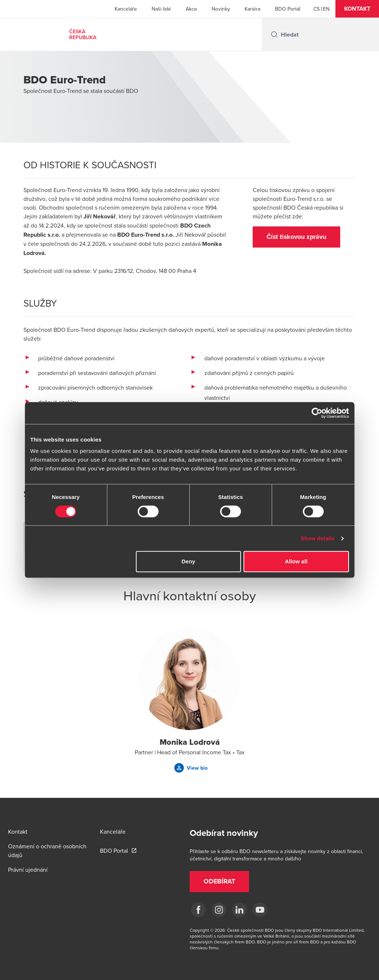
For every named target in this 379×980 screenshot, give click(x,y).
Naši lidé (161, 9)
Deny (188, 561)
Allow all (296, 561)
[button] (357, 9)
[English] (326, 9)
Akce (191, 9)
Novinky (221, 9)
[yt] (260, 910)
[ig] (219, 910)
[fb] (198, 910)
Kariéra (252, 9)
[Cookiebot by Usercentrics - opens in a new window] (317, 413)
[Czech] (317, 9)
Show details (318, 538)
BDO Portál (288, 9)
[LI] (239, 910)
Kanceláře (126, 9)
